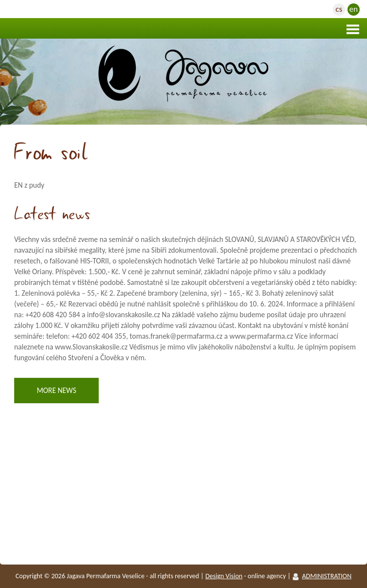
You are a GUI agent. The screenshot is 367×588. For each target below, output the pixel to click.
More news (56, 390)
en (354, 9)
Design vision (224, 576)
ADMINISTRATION (327, 576)
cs (339, 9)
